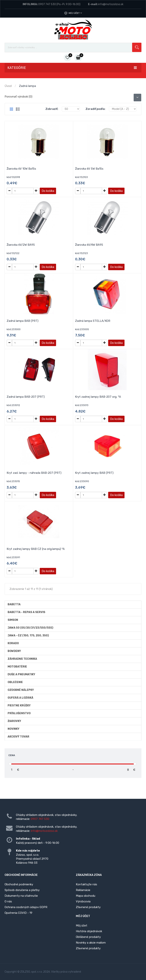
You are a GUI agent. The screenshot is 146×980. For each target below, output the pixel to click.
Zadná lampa (27, 86)
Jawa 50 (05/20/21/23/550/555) (30, 628)
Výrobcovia (83, 901)
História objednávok (89, 931)
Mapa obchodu (86, 896)
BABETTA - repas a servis (26, 612)
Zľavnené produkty (88, 907)
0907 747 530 (47, 4)
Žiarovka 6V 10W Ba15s (21, 169)
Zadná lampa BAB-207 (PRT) (26, 397)
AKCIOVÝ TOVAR (18, 737)
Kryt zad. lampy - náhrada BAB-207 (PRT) (34, 473)
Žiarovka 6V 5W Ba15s (89, 169)
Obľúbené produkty (88, 937)
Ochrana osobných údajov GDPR (26, 907)
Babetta (14, 604)
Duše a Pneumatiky (21, 674)
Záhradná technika (22, 659)
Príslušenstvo (19, 713)
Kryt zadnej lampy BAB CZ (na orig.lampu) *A (36, 549)
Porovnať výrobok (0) (18, 97)
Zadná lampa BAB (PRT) (23, 321)
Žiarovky (14, 721)
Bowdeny (14, 651)
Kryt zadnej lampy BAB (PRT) (94, 473)
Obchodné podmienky (19, 884)
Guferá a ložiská (20, 698)
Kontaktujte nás (86, 884)
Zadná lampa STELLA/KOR (93, 321)
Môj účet (75, 13)
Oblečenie (15, 682)
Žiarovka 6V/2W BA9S (21, 245)
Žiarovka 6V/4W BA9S (89, 245)
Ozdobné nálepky (21, 690)
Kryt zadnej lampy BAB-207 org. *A (98, 397)
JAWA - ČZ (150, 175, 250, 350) (28, 636)
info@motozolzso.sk (111, 4)
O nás (8, 901)
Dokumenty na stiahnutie (21, 896)
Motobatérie (17, 667)
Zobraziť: (52, 109)
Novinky (13, 729)
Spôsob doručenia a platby (22, 890)
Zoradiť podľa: (95, 109)
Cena (12, 755)
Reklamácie (83, 890)
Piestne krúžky (19, 706)
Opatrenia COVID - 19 (18, 913)
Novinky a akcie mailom (91, 943)
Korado (13, 643)
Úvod (8, 86)
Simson (13, 620)
